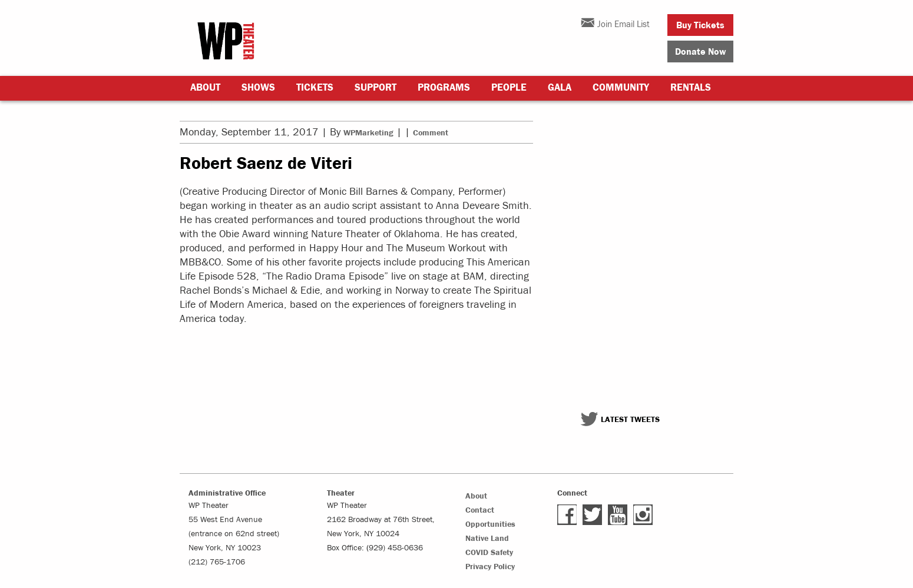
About (205, 87)
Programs (444, 87)
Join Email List (623, 24)
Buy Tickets (700, 25)
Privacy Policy (490, 567)
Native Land (487, 539)
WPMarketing (368, 133)
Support (376, 87)
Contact (480, 510)
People (509, 87)
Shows (258, 87)
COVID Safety (489, 553)
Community (621, 87)
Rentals (691, 87)
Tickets (315, 87)
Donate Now (701, 52)
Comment (431, 133)
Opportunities (490, 524)
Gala (560, 87)
